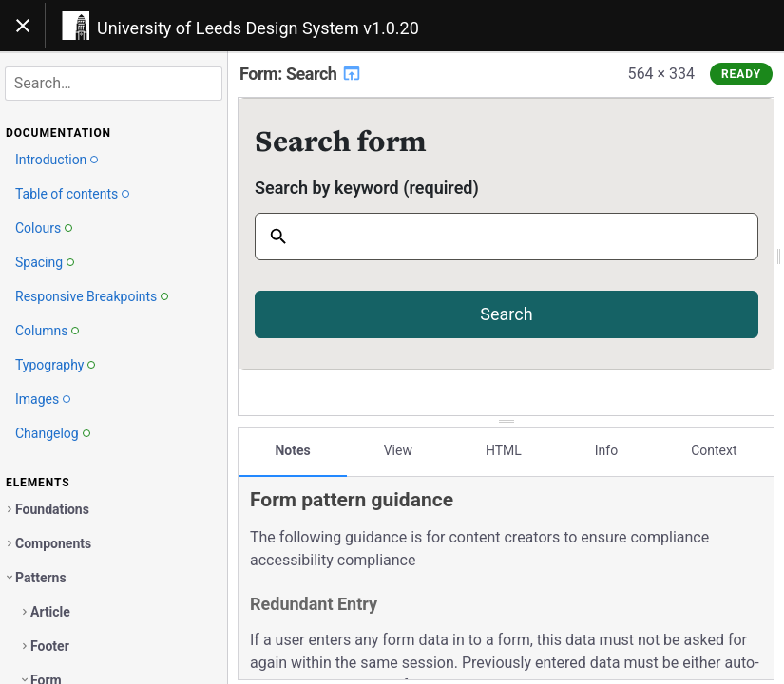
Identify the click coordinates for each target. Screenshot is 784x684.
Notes (292, 449)
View (398, 449)
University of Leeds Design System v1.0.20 (258, 28)
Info (606, 449)
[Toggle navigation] (23, 26)
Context (714, 449)
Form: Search (301, 74)
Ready (741, 74)
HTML (504, 449)
